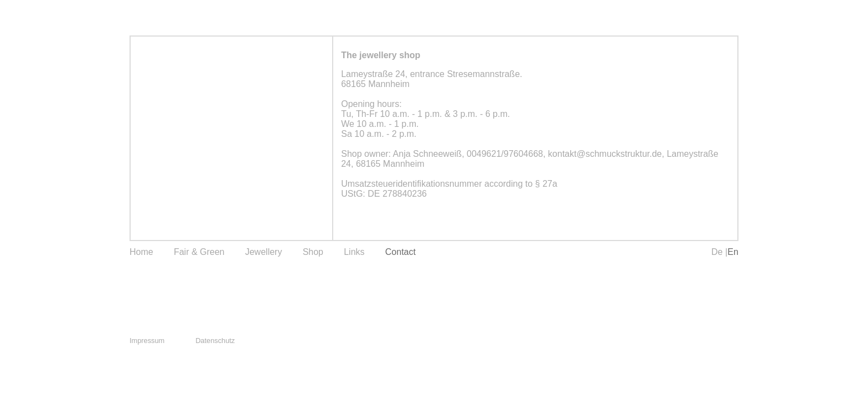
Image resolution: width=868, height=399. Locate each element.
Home (141, 252)
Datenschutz (215, 341)
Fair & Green (199, 252)
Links (354, 252)
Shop (313, 252)
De (718, 252)
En (733, 252)
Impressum (147, 341)
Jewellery (264, 252)
